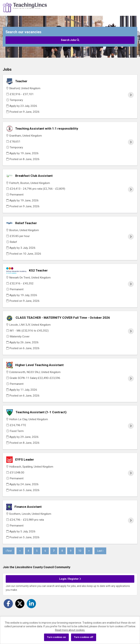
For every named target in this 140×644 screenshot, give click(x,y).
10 (78, 551)
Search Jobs (70, 40)
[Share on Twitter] (20, 604)
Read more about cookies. (70, 630)
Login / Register (70, 579)
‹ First (9, 551)
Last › (100, 551)
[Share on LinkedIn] (31, 604)
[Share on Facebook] (8, 604)
